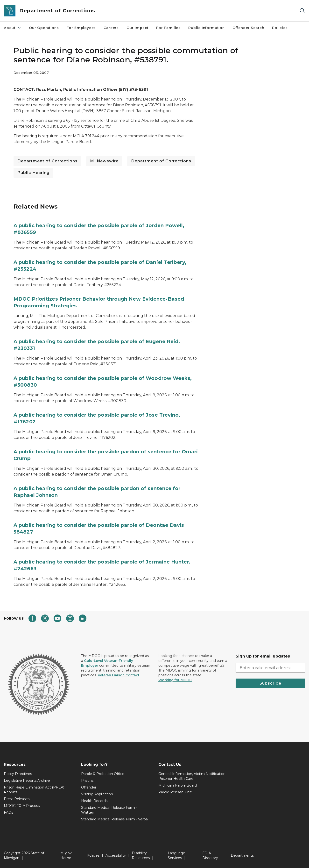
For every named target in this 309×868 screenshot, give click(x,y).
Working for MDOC (175, 680)
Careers (111, 28)
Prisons (87, 781)
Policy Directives (18, 774)
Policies (280, 28)
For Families (168, 28)
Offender (89, 787)
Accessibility (116, 855)
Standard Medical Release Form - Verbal (115, 819)
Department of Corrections (47, 161)
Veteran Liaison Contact (119, 675)
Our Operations (44, 28)
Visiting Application (97, 794)
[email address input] (270, 668)
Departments (242, 855)
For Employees (81, 28)
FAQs (8, 812)
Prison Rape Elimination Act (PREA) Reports (34, 790)
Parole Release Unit (175, 792)
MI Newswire (104, 161)
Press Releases (17, 799)
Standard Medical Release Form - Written (109, 810)
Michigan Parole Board (178, 785)
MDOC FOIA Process (22, 806)
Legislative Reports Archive (27, 781)
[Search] (302, 11)
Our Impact (137, 28)
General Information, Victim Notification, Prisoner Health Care (192, 776)
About (13, 28)
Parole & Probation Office (103, 774)
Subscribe (270, 683)
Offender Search (248, 28)
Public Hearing (33, 173)
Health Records (94, 801)
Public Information (207, 28)
